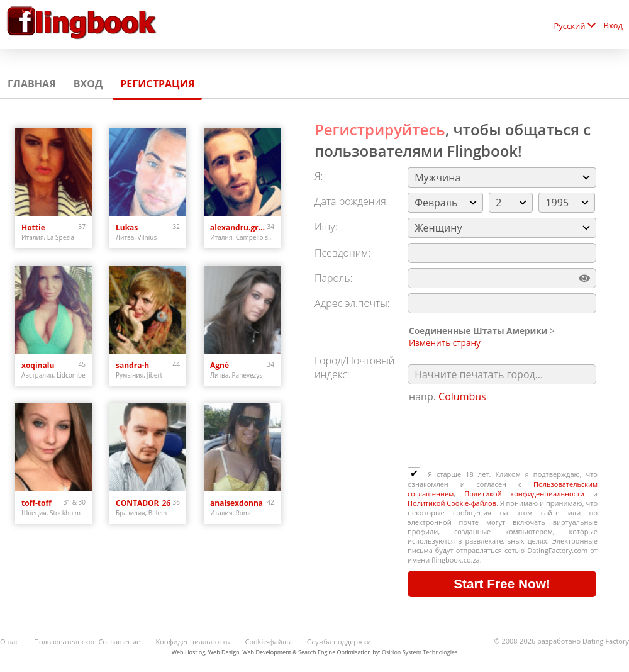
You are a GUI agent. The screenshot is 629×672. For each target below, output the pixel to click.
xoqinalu (38, 365)
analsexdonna (237, 503)
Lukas (127, 227)
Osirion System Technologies (420, 652)
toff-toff (36, 503)
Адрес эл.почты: (352, 303)
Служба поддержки (339, 641)
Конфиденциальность (192, 641)
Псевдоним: (342, 253)
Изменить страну (445, 343)
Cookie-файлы (268, 641)
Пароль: (333, 278)
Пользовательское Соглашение (87, 641)
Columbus (462, 396)
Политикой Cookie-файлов (452, 503)
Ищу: (326, 227)
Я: (319, 176)
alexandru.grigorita (239, 227)
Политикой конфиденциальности (524, 494)
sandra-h (132, 365)
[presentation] (503, 436)
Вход (614, 25)
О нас (9, 641)
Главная (32, 84)
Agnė (220, 365)
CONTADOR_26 (143, 503)
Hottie (33, 227)
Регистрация (157, 84)
